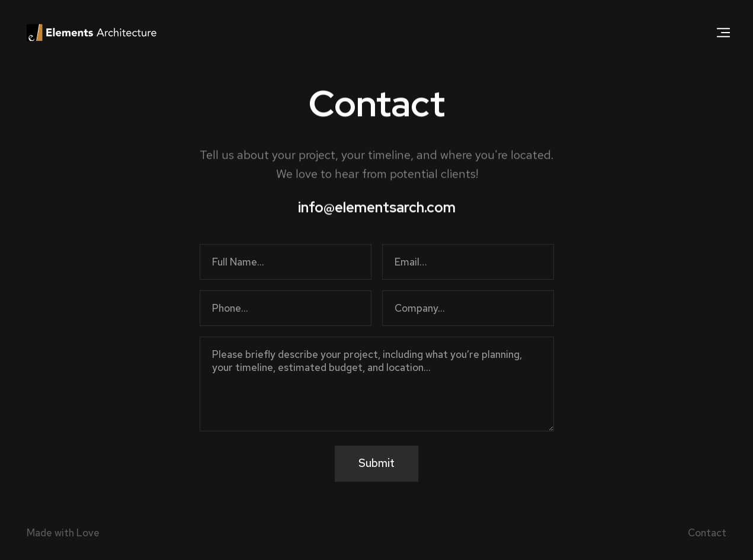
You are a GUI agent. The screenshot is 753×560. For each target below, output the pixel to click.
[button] (723, 33)
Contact (707, 533)
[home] (92, 33)
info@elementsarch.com (377, 207)
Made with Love (63, 533)
